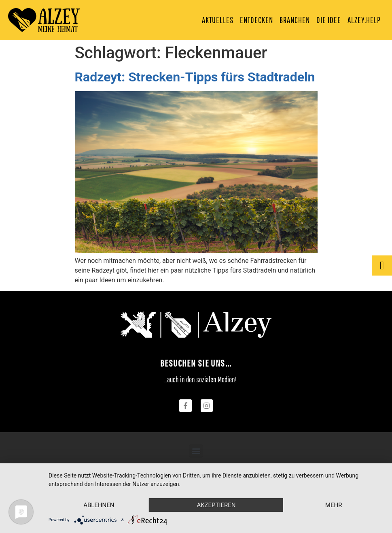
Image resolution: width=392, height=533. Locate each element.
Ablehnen (99, 505)
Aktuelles (218, 20)
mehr (334, 505)
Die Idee (329, 20)
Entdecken (256, 20)
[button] (196, 451)
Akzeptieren (216, 505)
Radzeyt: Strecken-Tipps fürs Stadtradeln (195, 77)
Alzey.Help (364, 20)
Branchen (295, 20)
